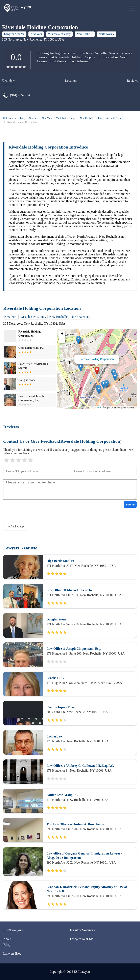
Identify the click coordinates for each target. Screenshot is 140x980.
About (7, 939)
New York (36, 34)
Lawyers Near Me (14, 34)
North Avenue (107, 34)
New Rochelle (85, 34)
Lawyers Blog (12, 953)
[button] (97, 371)
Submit (130, 505)
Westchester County (59, 34)
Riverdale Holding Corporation (22, 122)
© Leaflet (96, 408)
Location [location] (71, 81)
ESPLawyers (9, 118)
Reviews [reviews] (132, 81)
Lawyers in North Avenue (111, 118)
